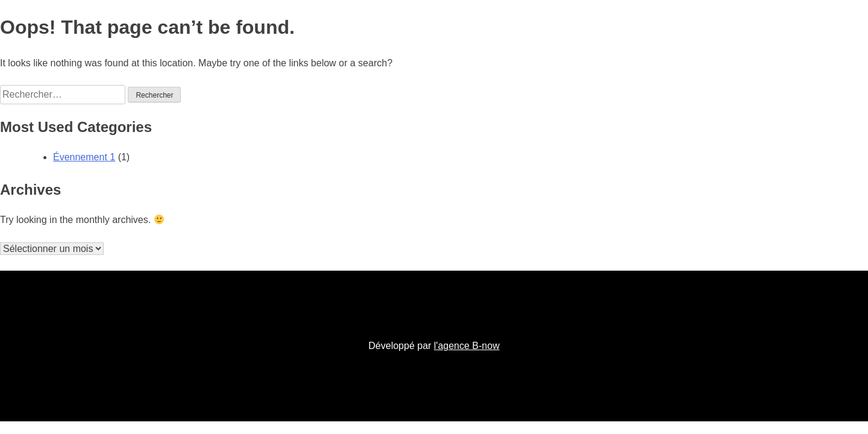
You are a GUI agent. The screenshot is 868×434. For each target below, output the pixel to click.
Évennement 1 (84, 157)
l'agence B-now (467, 346)
